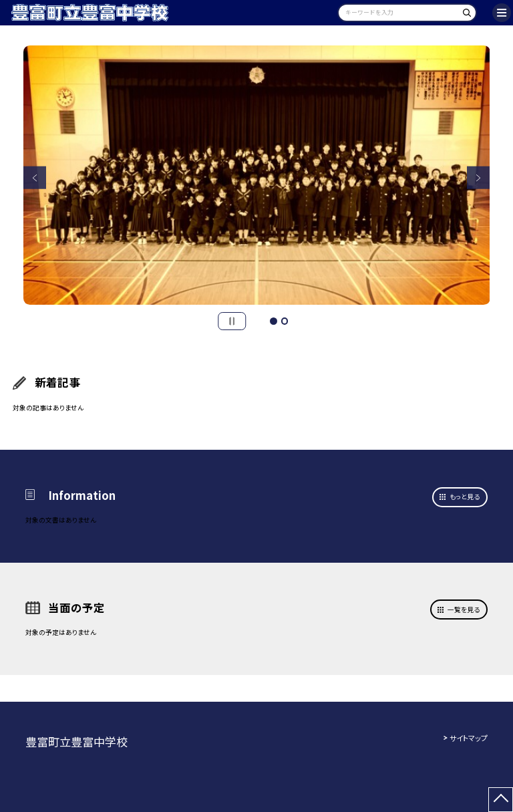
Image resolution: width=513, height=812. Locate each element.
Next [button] (479, 178)
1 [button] (273, 321)
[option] (257, 175)
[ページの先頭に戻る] (501, 800)
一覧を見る (464, 610)
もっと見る (465, 497)
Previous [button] (35, 178)
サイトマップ (469, 738)
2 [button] (285, 321)
